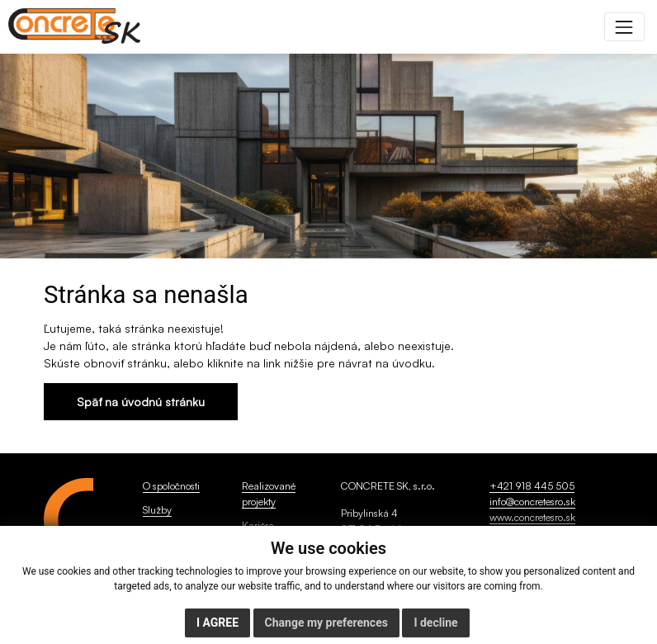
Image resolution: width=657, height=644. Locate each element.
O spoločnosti (171, 485)
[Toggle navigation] (624, 27)
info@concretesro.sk (532, 501)
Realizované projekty (269, 493)
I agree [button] (217, 623)
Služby (157, 509)
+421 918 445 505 (532, 485)
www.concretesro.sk (532, 517)
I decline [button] (435, 623)
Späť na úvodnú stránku (141, 402)
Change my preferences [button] (326, 623)
